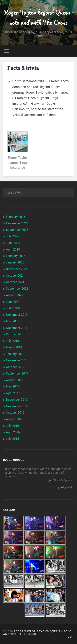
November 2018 (17, 328)
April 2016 (13, 432)
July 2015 (12, 439)
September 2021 (17, 289)
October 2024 (15, 276)
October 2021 (15, 282)
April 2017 (13, 393)
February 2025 (16, 256)
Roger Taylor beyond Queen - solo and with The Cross (38, 17)
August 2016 (14, 419)
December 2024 (17, 269)
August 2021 (14, 295)
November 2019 (17, 315)
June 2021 (13, 302)
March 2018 (14, 347)
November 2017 (17, 360)
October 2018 (15, 334)
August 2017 (14, 380)
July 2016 (12, 426)
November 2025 (17, 223)
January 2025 (15, 262)
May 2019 (13, 321)
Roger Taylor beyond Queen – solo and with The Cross (37, 633)
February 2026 (16, 217)
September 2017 (17, 374)
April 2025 (13, 249)
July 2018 (12, 341)
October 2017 (15, 367)
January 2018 (15, 354)
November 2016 (17, 406)
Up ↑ (71, 637)
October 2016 (15, 413)
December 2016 (17, 400)
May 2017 (13, 386)
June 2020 (13, 308)
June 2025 (13, 243)
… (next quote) (64, 487)
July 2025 (12, 236)
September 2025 (17, 230)
